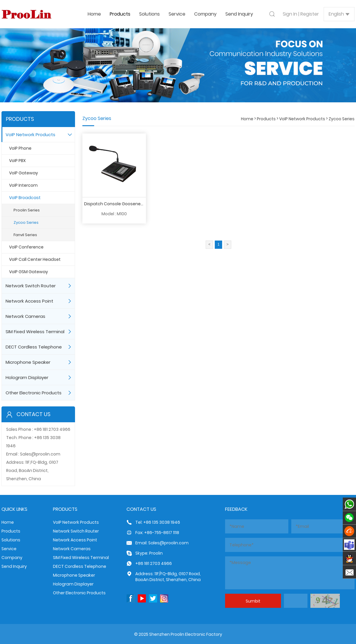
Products (120, 14)
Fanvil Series (25, 235)
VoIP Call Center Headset (35, 259)
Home (94, 14)
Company (205, 14)
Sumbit (253, 601)
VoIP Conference (26, 247)
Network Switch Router (31, 286)
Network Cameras (25, 316)
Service (177, 14)
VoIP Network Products (30, 135)
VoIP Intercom (23, 185)
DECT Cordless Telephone (34, 347)
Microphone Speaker (28, 362)
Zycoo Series (26, 222)
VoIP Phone (20, 148)
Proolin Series (27, 210)
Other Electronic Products (34, 393)
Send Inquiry (239, 14)
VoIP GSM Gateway (29, 272)
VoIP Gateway (24, 173)
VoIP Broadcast (25, 198)
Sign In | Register (301, 14)
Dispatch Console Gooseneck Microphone (127, 204)
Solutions (149, 14)
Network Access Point (29, 301)
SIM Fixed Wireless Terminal (35, 332)
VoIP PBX (17, 161)
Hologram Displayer (27, 377)
